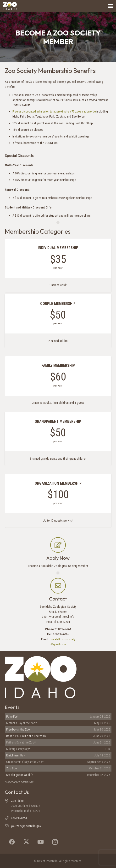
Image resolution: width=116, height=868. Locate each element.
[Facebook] (12, 842)
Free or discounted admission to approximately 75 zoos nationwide (54, 111)
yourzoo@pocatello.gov (26, 826)
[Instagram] (55, 842)
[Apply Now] (58, 545)
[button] (111, 6)
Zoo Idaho (17, 801)
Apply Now (58, 558)
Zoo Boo (12, 768)
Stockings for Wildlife (20, 775)
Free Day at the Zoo (18, 729)
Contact (58, 599)
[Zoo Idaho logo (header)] (10, 6)
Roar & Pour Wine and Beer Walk (26, 736)
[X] (26, 842)
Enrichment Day (15, 755)
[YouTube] (41, 842)
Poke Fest (12, 716)
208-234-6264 (19, 818)
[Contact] (58, 586)
